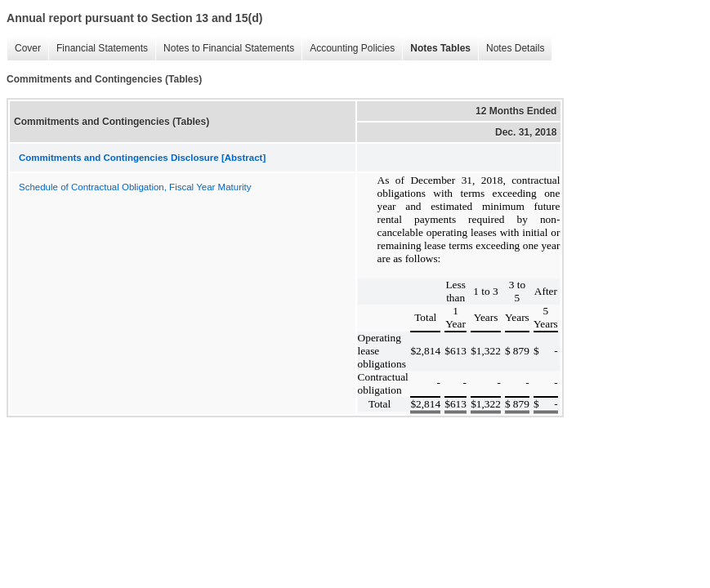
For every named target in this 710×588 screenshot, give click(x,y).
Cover (24, 49)
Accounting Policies (348, 49)
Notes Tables (436, 49)
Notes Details (511, 49)
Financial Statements (98, 49)
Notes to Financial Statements (225, 49)
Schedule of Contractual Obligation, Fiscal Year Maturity (135, 187)
